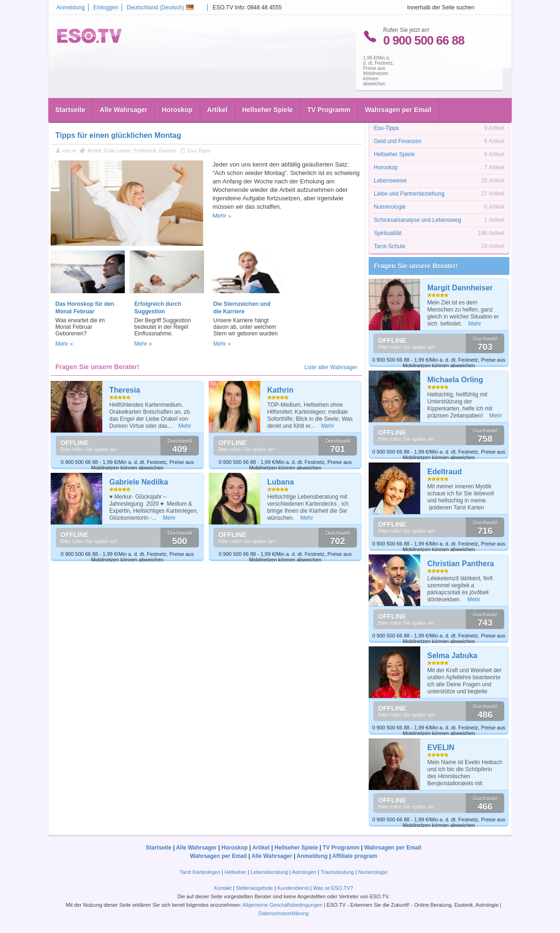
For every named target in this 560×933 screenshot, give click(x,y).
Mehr (219, 216)
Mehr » (64, 344)
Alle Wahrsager (124, 90)
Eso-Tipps (199, 151)
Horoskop (177, 90)
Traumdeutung (337, 872)
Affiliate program (355, 856)
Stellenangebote (255, 888)
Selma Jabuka (452, 656)
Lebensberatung (269, 872)
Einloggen (106, 8)
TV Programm (329, 90)
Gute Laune (117, 151)
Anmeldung (71, 8)
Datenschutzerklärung (284, 913)
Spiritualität (388, 233)
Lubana (281, 482)
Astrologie (386, 115)
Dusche (168, 151)
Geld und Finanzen (397, 141)
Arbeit (94, 151)
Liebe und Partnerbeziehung (409, 194)
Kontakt (223, 888)
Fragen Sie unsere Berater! (416, 266)
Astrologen (304, 872)
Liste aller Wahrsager (331, 367)
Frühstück (145, 151)
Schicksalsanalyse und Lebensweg (417, 220)
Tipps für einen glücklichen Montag (118, 135)
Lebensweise (390, 181)
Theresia (125, 390)
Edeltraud (445, 472)
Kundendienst (293, 888)
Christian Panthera (461, 564)
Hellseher (235, 872)
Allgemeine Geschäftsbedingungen (283, 905)
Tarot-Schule (390, 246)
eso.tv (70, 151)
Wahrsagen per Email (398, 90)
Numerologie (390, 207)
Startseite (70, 90)
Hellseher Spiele (267, 90)
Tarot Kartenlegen (200, 872)
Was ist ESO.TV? (333, 888)
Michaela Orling (455, 380)
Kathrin (280, 390)
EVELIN (441, 747)
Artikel (218, 90)
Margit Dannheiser (460, 288)
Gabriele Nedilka (139, 482)
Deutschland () (160, 8)
